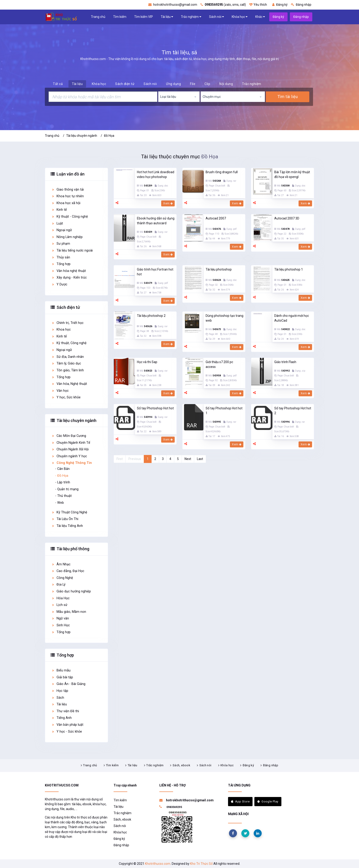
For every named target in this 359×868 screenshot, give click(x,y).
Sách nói (216, 17)
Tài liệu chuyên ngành (82, 136)
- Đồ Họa (62, 476)
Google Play (268, 801)
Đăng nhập (301, 5)
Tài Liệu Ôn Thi (65, 519)
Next (188, 459)
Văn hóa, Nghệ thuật (69, 384)
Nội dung (226, 84)
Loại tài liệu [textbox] (168, 97)
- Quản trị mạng (67, 489)
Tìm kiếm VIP (144, 17)
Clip (207, 84)
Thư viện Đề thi (65, 711)
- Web (60, 503)
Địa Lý (58, 585)
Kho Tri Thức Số (201, 864)
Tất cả (58, 84)
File (193, 84)
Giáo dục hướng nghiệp (71, 591)
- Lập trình (63, 482)
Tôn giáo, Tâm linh (68, 370)
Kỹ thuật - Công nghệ (70, 217)
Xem (168, 203)
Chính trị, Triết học (68, 323)
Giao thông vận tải (68, 190)
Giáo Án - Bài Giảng (68, 684)
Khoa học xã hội (66, 203)
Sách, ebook (181, 765)
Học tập (60, 691)
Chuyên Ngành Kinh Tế (71, 443)
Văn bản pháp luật (67, 725)
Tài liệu (167, 17)
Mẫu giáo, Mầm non (69, 612)
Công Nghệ (62, 578)
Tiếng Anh (62, 718)
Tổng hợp (61, 264)
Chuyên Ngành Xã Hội (70, 449)
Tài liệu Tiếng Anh (67, 526)
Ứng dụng (173, 84)
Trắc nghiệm (191, 17)
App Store (240, 801)
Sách (58, 698)
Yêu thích (258, 5)
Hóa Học (61, 598)
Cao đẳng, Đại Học (68, 571)
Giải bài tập (62, 677)
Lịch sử (59, 605)
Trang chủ (98, 17)
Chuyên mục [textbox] (212, 97)
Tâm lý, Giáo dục (66, 363)
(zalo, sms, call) (223, 5)
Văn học (60, 391)
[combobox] (179, 97)
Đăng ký (280, 5)
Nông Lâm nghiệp (67, 237)
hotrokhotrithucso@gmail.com (173, 5)
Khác (260, 17)
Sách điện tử (125, 84)
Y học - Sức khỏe (67, 732)
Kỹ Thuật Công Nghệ (69, 512)
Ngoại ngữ (62, 230)
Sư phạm (61, 244)
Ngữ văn (60, 618)
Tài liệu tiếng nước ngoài (72, 251)
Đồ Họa (109, 136)
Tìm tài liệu (288, 97)
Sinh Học (61, 625)
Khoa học (61, 330)
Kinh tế (59, 210)
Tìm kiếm (120, 17)
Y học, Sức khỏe (66, 397)
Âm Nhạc (61, 564)
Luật (57, 223)
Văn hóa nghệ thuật (69, 271)
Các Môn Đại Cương (69, 436)
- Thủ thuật (63, 496)
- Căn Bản (62, 469)
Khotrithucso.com (158, 864)
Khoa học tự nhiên (68, 196)
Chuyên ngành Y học (69, 456)
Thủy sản (61, 257)
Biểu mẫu (61, 670)
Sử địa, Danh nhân (68, 357)
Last (200, 459)
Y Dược (59, 284)
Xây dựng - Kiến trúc (69, 278)
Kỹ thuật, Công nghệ (69, 343)
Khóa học (240, 17)
